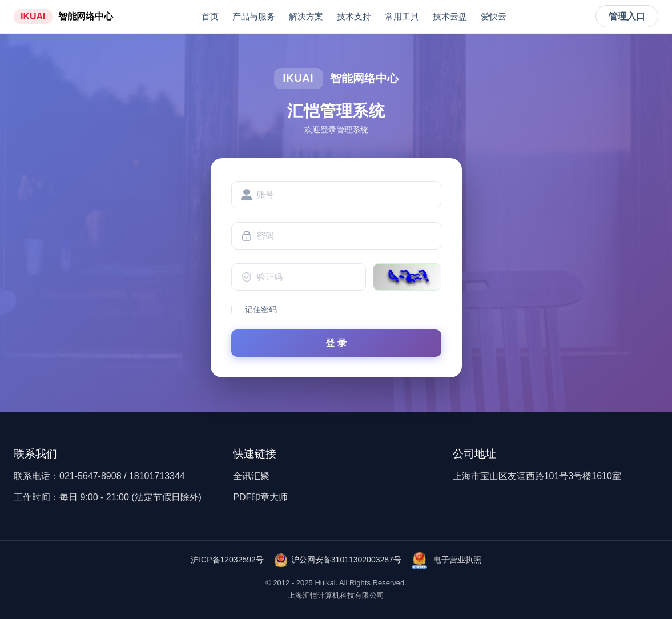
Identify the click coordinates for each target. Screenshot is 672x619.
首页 (210, 16)
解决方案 (306, 16)
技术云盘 (450, 16)
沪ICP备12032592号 (227, 560)
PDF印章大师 (260, 497)
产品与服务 (254, 16)
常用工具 (402, 16)
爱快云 (494, 16)
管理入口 (627, 16)
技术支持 (354, 16)
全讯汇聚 (251, 476)
